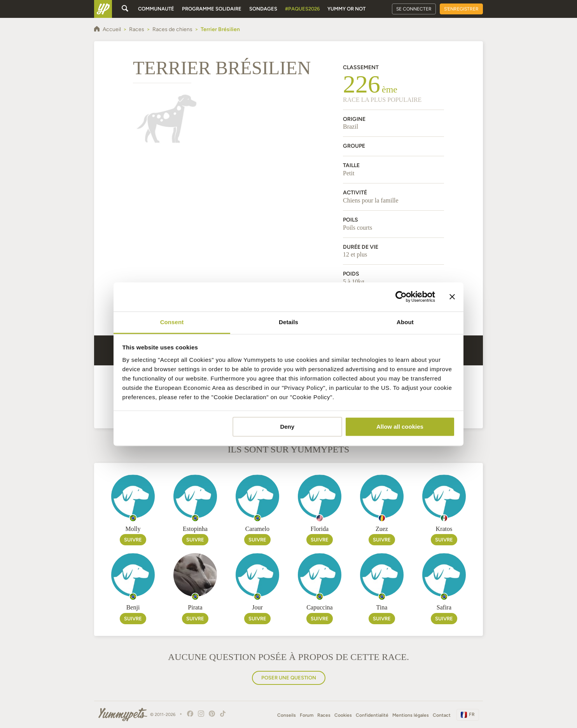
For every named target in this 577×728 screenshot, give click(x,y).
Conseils (287, 715)
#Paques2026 (302, 9)
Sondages (263, 9)
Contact (442, 715)
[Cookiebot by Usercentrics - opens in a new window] (401, 297)
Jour (257, 607)
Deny (287, 427)
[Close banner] (452, 297)
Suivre (133, 540)
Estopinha (195, 529)
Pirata (195, 607)
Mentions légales (411, 715)
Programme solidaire (212, 9)
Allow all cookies (400, 427)
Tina (382, 607)
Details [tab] (288, 322)
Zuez (382, 529)
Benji (133, 607)
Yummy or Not (346, 9)
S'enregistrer (461, 9)
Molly (133, 529)
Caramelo (257, 529)
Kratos (444, 529)
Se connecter (414, 9)
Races (324, 715)
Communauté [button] (156, 9)
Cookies (343, 715)
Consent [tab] (172, 322)
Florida (320, 529)
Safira (444, 607)
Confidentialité (372, 715)
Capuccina (320, 607)
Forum (307, 715)
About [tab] (405, 322)
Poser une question (289, 678)
